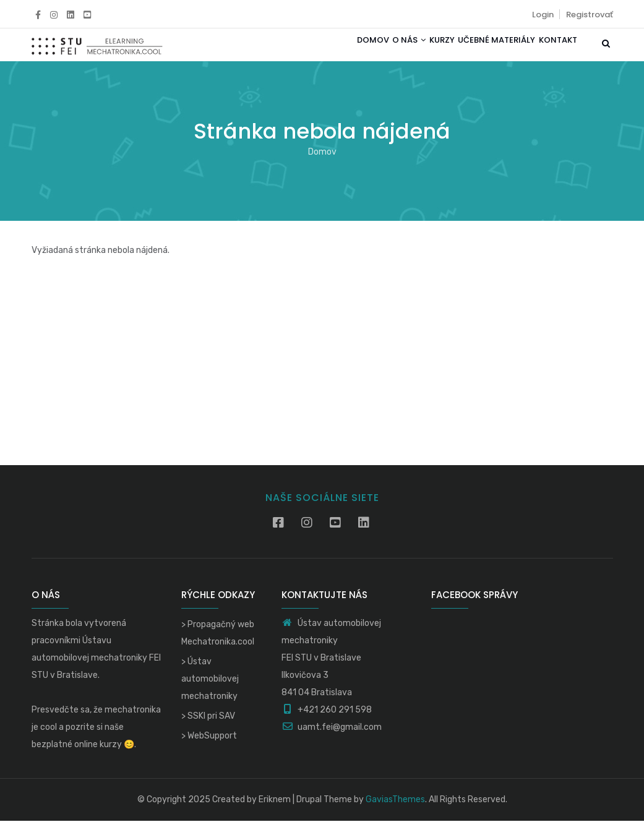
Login (543, 15)
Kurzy (420, 52)
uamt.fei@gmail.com (332, 741)
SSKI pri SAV (211, 730)
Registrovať (590, 15)
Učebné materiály (483, 52)
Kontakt (554, 52)
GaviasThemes (395, 814)
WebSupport (212, 750)
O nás (378, 52)
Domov (333, 52)
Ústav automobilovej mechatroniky (210, 693)
